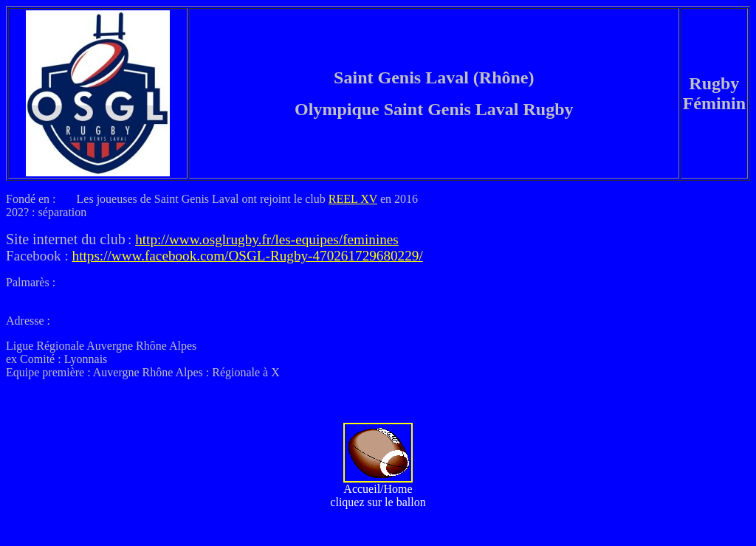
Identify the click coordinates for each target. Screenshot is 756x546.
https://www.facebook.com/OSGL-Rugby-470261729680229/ (248, 256)
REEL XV (353, 199)
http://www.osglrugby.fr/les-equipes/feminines (267, 239)
